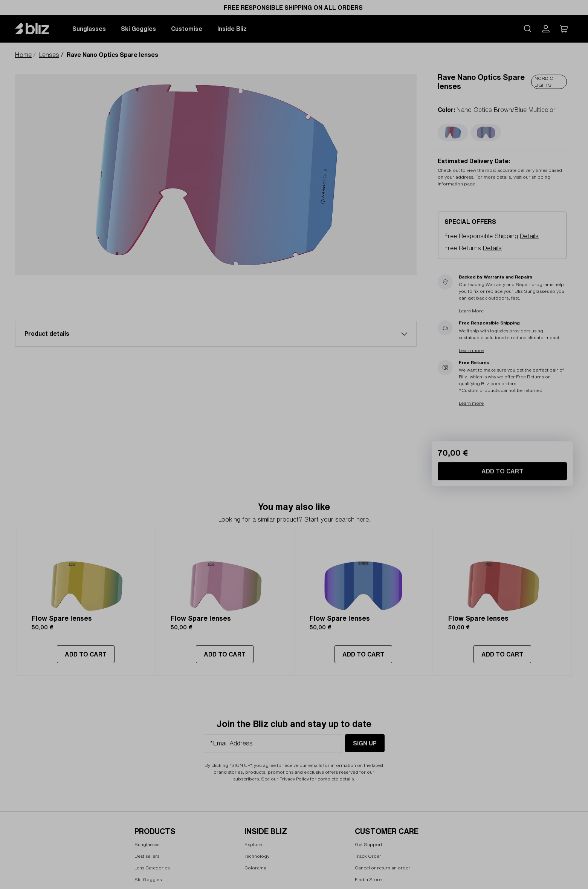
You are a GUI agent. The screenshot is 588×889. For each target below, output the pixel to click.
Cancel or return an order (383, 868)
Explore (253, 845)
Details (529, 236)
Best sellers (147, 856)
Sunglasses (89, 29)
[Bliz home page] (38, 29)
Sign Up (365, 743)
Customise (187, 29)
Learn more (471, 350)
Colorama (255, 868)
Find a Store (368, 879)
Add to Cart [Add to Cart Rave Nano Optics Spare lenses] (502, 538)
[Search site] (528, 29)
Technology (257, 856)
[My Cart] (564, 29)
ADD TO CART (86, 654)
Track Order (368, 856)
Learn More (471, 311)
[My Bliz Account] (546, 29)
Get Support (369, 845)
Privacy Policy (294, 779)
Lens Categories (152, 868)
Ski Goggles (138, 29)
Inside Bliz (232, 29)
